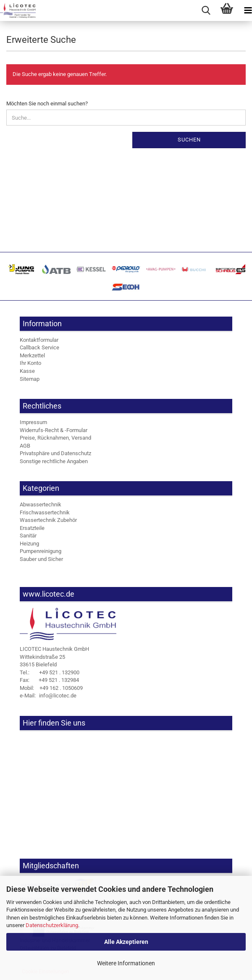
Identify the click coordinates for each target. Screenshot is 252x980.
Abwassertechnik (41, 504)
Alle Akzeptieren (126, 942)
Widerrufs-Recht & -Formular (54, 430)
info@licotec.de (48, 696)
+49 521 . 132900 (50, 672)
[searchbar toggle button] (206, 10)
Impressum (33, 422)
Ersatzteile (32, 528)
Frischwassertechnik (45, 512)
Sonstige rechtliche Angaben (54, 461)
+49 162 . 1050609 (51, 688)
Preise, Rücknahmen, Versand (55, 438)
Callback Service (39, 347)
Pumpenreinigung (41, 551)
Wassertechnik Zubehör (48, 520)
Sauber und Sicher (41, 559)
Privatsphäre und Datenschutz (55, 453)
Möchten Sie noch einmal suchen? (47, 104)
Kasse (27, 371)
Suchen (189, 140)
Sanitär (28, 536)
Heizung (29, 544)
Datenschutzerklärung (52, 925)
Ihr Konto (30, 363)
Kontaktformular (39, 340)
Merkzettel (32, 355)
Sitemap (30, 379)
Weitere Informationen (126, 963)
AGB (25, 446)
